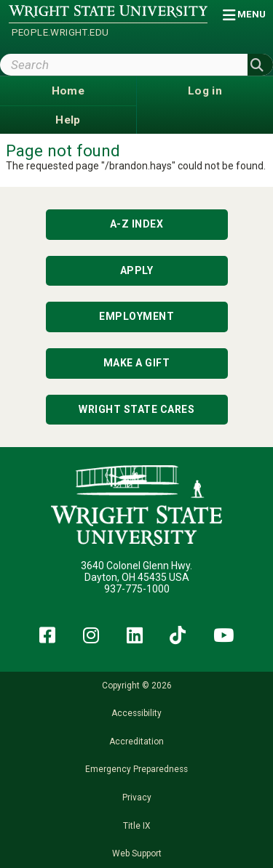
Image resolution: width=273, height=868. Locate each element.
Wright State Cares (136, 409)
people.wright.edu (60, 32)
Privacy (137, 797)
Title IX (136, 826)
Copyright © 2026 (137, 686)
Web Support (137, 853)
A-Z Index (137, 224)
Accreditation (136, 742)
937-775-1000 (137, 589)
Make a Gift (137, 363)
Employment (136, 316)
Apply (137, 270)
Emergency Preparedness (136, 769)
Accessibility (136, 713)
